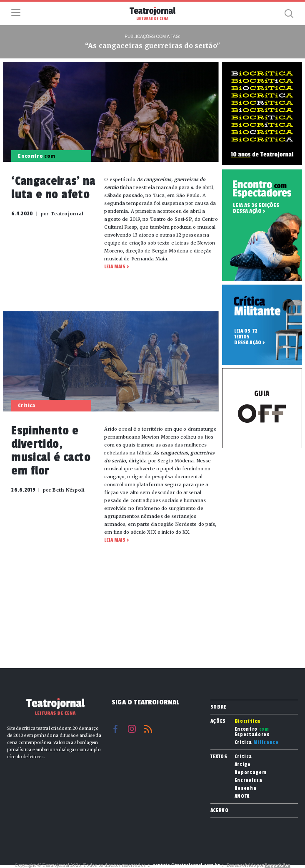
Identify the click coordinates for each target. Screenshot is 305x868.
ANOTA (242, 796)
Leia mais (115, 267)
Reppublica (277, 865)
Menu (16, 13)
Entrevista (249, 781)
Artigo (243, 765)
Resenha (246, 789)
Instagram (132, 729)
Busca (289, 13)
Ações (218, 721)
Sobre (219, 707)
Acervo (220, 810)
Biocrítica (247, 721)
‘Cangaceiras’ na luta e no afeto (53, 188)
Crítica (257, 743)
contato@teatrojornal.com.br (186, 865)
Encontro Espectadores (252, 732)
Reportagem (251, 773)
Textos (219, 757)
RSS (148, 729)
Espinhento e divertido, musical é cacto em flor (51, 451)
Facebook (116, 729)
